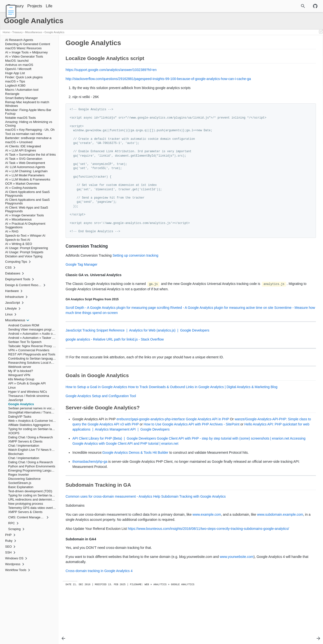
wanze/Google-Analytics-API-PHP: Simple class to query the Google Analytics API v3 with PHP (144, 440)
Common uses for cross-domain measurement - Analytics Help (113, 527)
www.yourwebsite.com (83, 603)
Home (6, 32)
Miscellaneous (34, 32)
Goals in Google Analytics (268, 63)
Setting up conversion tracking (136, 261)
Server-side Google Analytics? (270, 66)
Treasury (28, 6)
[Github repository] (315, 6)
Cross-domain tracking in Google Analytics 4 (99, 612)
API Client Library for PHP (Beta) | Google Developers (114, 459)
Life (62, 6)
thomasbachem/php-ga (90, 492)
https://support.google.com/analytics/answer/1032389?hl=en (111, 70)
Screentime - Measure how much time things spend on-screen (158, 323)
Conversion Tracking (267, 52)
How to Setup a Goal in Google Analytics (96, 397)
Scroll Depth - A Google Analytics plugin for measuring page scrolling (117, 318)
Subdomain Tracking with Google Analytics (193, 527)
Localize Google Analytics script (271, 49)
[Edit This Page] (321, 32)
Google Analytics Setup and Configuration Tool (101, 412)
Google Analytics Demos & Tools (127, 478)
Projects (47, 6)
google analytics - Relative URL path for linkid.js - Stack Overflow (115, 350)
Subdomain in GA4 (268, 73)
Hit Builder (161, 478)
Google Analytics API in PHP (207, 434)
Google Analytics (54, 32)
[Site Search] (282, 6)
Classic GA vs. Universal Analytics (278, 56)
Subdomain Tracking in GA (268, 70)
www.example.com (207, 545)
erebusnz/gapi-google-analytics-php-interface (151, 434)
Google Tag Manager (82, 270)
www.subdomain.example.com (113, 550)
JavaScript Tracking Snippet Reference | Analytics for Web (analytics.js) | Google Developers (137, 341)
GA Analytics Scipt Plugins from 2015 (282, 59)
